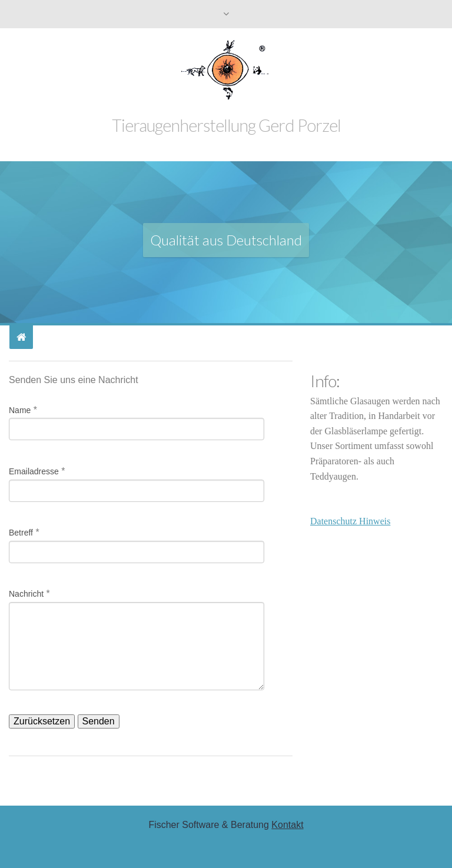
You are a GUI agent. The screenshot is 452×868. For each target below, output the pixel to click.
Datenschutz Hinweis (350, 521)
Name (20, 410)
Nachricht (26, 594)
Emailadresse (34, 471)
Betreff (21, 533)
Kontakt (287, 825)
